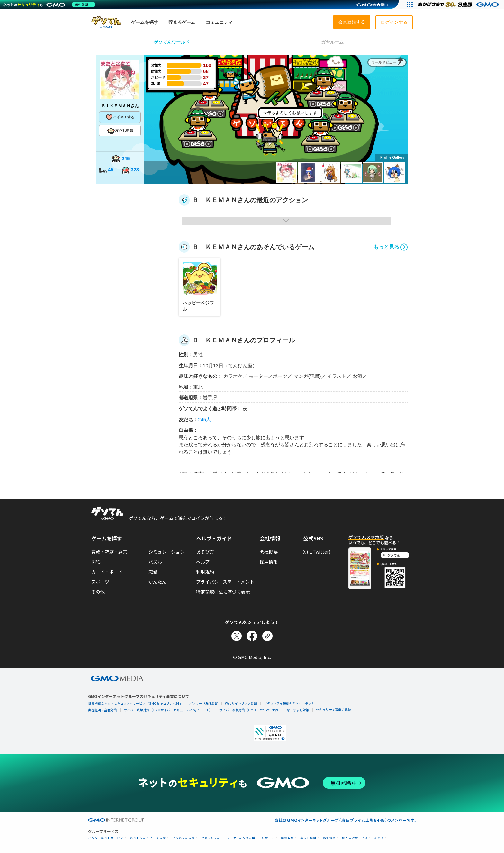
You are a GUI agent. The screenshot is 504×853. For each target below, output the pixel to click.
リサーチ (268, 838)
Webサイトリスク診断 (241, 703)
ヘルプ (203, 562)
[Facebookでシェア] (252, 636)
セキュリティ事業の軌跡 (333, 709)
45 (106, 170)
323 (130, 170)
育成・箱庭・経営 (109, 552)
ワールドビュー (384, 62)
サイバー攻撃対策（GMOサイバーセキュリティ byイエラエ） (168, 710)
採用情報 (269, 562)
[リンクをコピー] (267, 636)
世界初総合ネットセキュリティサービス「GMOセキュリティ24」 (135, 703)
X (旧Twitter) (317, 552)
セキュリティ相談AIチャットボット (289, 703)
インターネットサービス (106, 838)
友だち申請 (120, 131)
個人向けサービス (355, 838)
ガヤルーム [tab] (332, 42)
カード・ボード (107, 572)
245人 (204, 419)
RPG (96, 562)
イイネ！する (120, 117)
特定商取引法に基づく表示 (223, 592)
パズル (155, 562)
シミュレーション (166, 552)
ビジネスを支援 (184, 838)
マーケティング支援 (241, 838)
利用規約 (205, 572)
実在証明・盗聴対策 (103, 710)
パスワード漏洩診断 (204, 703)
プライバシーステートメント (225, 582)
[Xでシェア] (237, 636)
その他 (98, 592)
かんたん (157, 582)
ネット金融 (308, 838)
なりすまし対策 (298, 710)
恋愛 (153, 572)
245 (121, 159)
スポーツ (100, 582)
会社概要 (269, 552)
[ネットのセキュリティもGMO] (49, 5)
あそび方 (205, 552)
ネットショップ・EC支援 (148, 838)
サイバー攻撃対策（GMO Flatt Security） (250, 710)
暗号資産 (329, 838)
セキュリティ (211, 838)
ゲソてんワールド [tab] (172, 42)
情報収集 (287, 838)
